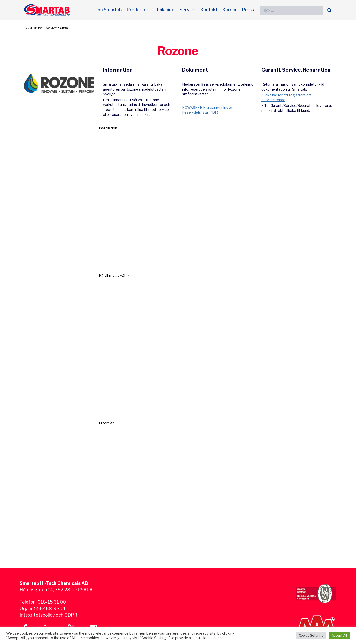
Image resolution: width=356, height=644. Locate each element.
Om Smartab (109, 10)
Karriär (230, 10)
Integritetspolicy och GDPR (48, 615)
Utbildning (164, 10)
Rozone (63, 28)
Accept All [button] (339, 635)
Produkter (137, 10)
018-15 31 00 (52, 602)
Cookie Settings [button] (311, 635)
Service (188, 10)
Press (248, 10)
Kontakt (209, 10)
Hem (41, 28)
